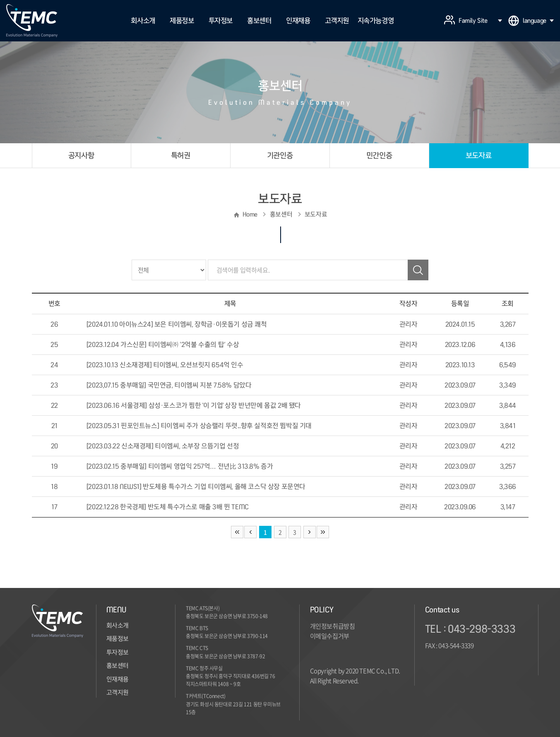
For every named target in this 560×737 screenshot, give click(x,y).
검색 (418, 270)
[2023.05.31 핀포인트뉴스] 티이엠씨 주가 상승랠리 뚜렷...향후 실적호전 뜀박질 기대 (199, 426)
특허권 (181, 155)
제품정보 (182, 20)
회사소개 (143, 20)
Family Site (480, 21)
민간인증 (379, 155)
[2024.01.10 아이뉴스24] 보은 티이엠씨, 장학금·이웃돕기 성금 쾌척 (177, 324)
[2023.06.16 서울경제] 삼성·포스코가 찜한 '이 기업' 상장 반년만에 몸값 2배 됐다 (194, 405)
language (538, 21)
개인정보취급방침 (333, 626)
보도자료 (478, 155)
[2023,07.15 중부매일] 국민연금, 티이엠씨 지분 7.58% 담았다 (169, 385)
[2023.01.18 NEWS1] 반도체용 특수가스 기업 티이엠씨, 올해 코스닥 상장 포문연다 (196, 487)
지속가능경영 (376, 20)
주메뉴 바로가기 (0, 0)
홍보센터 (259, 20)
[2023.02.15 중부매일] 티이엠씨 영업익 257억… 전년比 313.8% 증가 (180, 466)
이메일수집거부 (330, 636)
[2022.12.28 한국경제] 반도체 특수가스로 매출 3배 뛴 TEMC (168, 507)
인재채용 (298, 20)
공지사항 (81, 155)
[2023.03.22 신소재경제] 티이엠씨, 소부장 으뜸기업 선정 (163, 446)
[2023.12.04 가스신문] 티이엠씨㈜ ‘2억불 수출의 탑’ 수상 (163, 344)
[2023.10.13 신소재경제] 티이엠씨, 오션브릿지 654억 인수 (165, 365)
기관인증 (280, 155)
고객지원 (337, 20)
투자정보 (221, 20)
